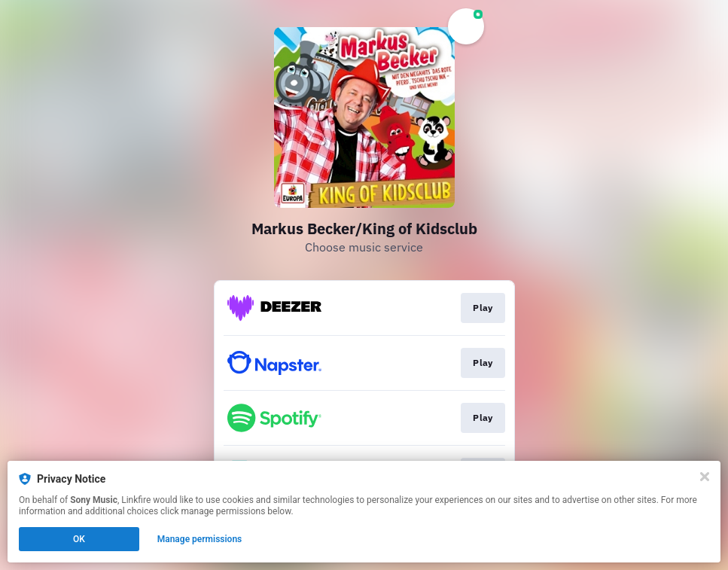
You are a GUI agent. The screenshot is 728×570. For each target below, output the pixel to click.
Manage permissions (200, 539)
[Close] (705, 477)
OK (79, 539)
